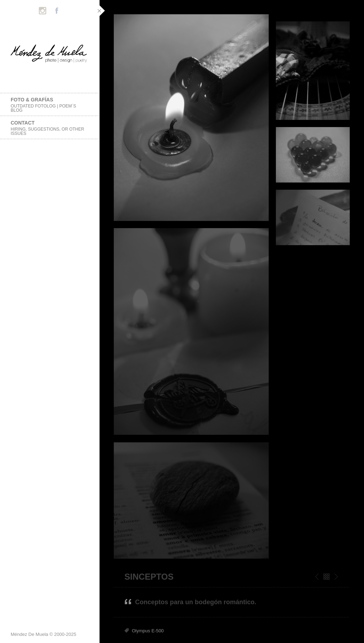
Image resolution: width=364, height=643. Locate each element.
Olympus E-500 (148, 631)
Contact (50, 128)
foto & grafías (50, 105)
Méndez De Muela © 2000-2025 (43, 634)
